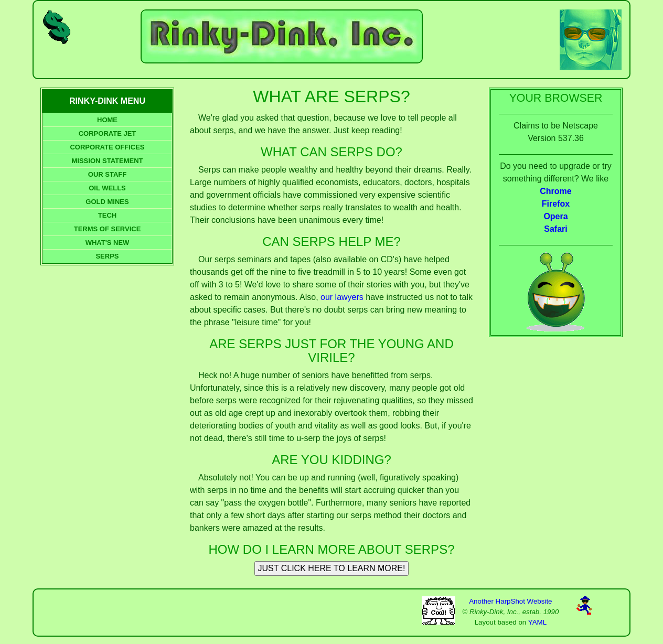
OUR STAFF (107, 174)
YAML (537, 622)
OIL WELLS (107, 188)
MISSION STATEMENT (107, 161)
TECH (107, 215)
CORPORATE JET (108, 133)
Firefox (556, 204)
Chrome (555, 191)
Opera (555, 216)
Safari (555, 229)
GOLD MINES (107, 202)
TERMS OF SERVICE (108, 229)
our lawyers (342, 297)
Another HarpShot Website (510, 601)
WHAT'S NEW (108, 243)
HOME (107, 120)
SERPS (107, 256)
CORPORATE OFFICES (107, 147)
